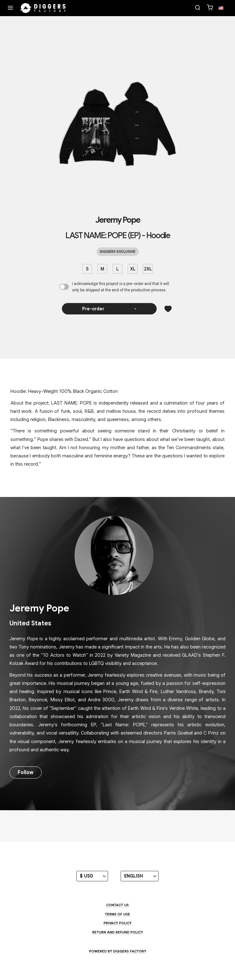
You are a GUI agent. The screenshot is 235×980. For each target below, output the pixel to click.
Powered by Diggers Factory (118, 951)
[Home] (43, 8)
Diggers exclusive (118, 251)
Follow (26, 772)
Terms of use (117, 914)
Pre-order (109, 309)
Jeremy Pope (118, 220)
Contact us (117, 905)
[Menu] (10, 8)
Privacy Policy (118, 923)
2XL (148, 269)
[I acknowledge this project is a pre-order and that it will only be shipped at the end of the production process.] (64, 287)
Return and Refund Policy (118, 932)
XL (133, 269)
